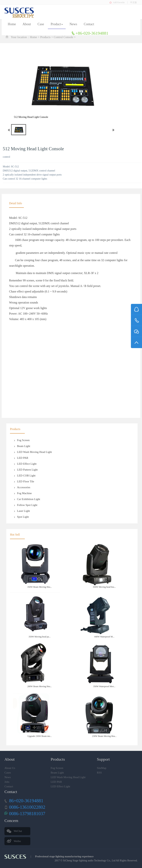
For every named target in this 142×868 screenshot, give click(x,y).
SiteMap (102, 768)
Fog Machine (23, 493)
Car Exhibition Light (27, 499)
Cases (8, 773)
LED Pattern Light (26, 470)
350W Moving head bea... (104, 587)
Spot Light (21, 517)
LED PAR (21, 458)
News (73, 24)
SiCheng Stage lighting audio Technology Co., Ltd (89, 861)
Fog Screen (22, 440)
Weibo (17, 841)
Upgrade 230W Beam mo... (40, 736)
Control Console (63, 37)
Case (41, 24)
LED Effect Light (25, 464)
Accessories (22, 487)
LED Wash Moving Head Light (33, 452)
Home (12, 24)
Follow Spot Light (26, 505)
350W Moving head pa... (39, 637)
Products (45, 37)
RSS (99, 773)
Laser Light (22, 511)
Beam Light (22, 446)
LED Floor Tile (24, 481)
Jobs (7, 782)
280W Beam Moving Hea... (40, 686)
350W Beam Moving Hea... (40, 587)
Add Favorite (119, 2)
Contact (89, 24)
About (27, 24)
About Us (10, 768)
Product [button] (57, 24)
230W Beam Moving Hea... (104, 736)
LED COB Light (25, 476)
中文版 (133, 2)
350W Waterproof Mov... (104, 686)
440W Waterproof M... (104, 637)
